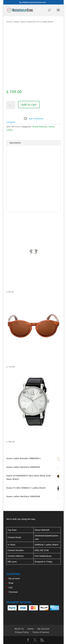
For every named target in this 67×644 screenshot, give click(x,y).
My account (14, 578)
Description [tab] (15, 143)
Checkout (13, 592)
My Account (43, 629)
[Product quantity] (11, 105)
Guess (51, 127)
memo (31, 629)
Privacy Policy (22, 632)
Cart (11, 587)
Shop (11, 583)
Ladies (16, 22)
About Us (19, 629)
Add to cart (29, 105)
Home (9, 22)
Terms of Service (41, 632)
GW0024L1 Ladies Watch (46, 545)
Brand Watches (40, 127)
